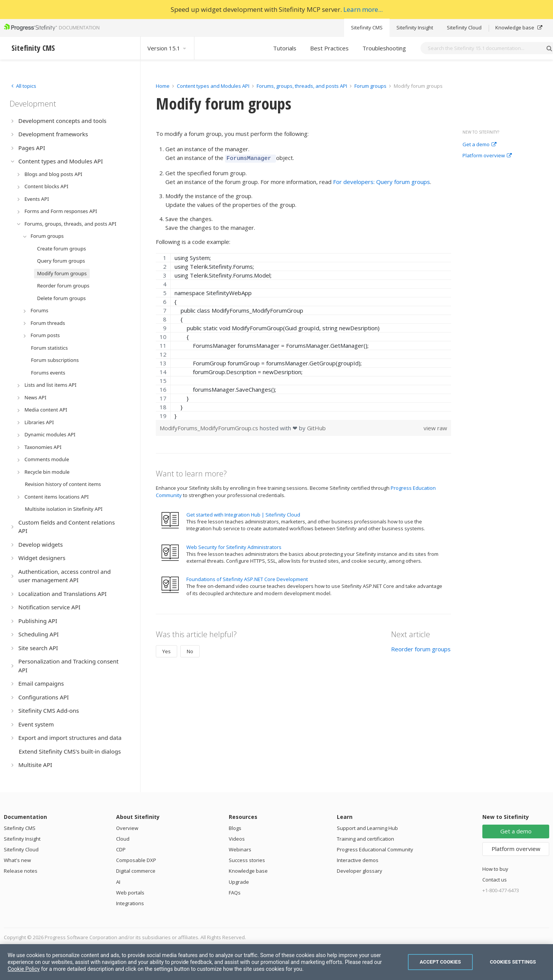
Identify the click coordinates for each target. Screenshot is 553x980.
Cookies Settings (513, 962)
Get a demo (479, 145)
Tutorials (285, 48)
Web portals (130, 893)
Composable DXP (136, 860)
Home (163, 86)
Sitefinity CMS (367, 27)
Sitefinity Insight (415, 27)
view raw (435, 427)
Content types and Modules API (213, 86)
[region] (303, 335)
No (190, 650)
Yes (167, 650)
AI (118, 882)
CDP (121, 849)
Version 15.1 (167, 48)
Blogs (235, 828)
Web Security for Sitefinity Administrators (234, 546)
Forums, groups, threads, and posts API (302, 86)
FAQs (235, 893)
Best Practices (329, 48)
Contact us (495, 880)
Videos (237, 839)
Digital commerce (136, 871)
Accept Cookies (440, 962)
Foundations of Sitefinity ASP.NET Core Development (247, 578)
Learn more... (363, 9)
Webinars (240, 849)
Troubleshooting (384, 48)
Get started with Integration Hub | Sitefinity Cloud (243, 513)
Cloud (123, 839)
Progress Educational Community (375, 849)
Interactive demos (358, 860)
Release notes (21, 871)
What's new (17, 860)
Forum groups (370, 86)
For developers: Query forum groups (382, 181)
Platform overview (487, 156)
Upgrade (239, 882)
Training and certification (365, 839)
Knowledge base (519, 27)
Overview (127, 828)
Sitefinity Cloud (464, 27)
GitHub (316, 427)
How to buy (495, 869)
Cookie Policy (24, 969)
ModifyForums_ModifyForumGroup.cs (210, 427)
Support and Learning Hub (367, 828)
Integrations (130, 903)
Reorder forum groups (421, 648)
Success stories (247, 860)
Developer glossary (360, 871)
